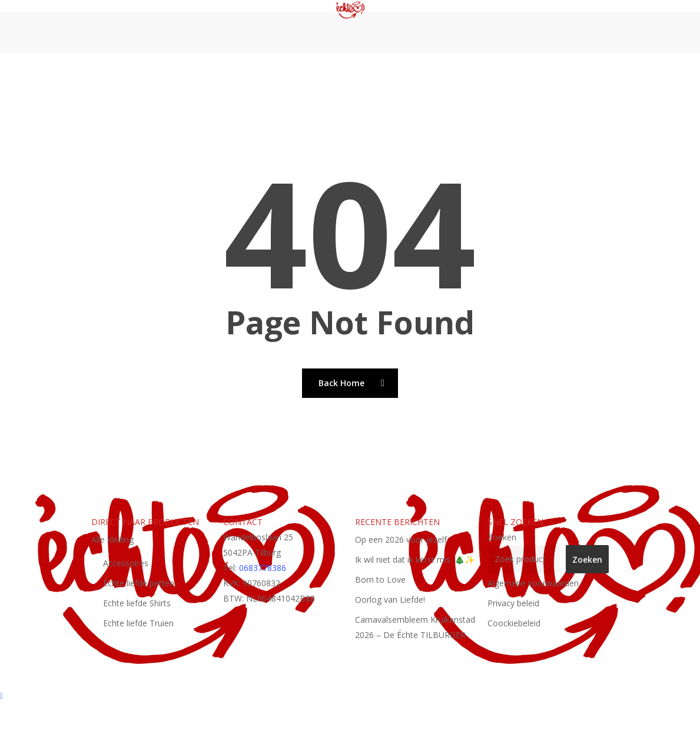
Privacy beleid (513, 603)
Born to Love (380, 579)
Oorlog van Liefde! (390, 600)
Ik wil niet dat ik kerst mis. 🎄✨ (415, 559)
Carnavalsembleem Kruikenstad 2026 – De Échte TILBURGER (415, 627)
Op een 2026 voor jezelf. (402, 539)
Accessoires (126, 563)
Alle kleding (112, 539)
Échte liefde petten (139, 583)
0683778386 (263, 568)
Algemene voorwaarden (533, 583)
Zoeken (502, 537)
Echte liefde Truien (138, 623)
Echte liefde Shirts (137, 603)
